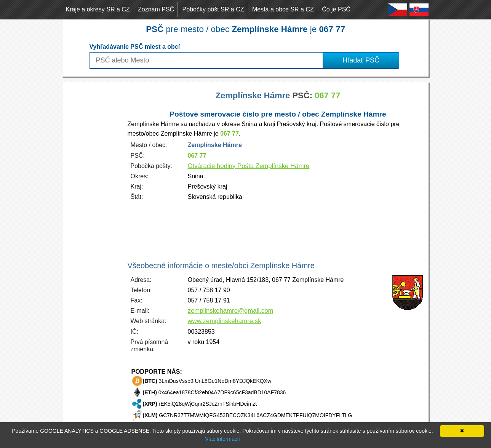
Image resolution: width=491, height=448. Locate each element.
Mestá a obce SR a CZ (283, 9)
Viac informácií (222, 439)
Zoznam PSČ (156, 9)
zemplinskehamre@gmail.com (231, 311)
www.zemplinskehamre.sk (225, 321)
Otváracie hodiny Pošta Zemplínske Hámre (249, 166)
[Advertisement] (93, 197)
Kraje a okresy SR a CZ (98, 9)
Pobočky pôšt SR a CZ (213, 9)
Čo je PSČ (336, 9)
